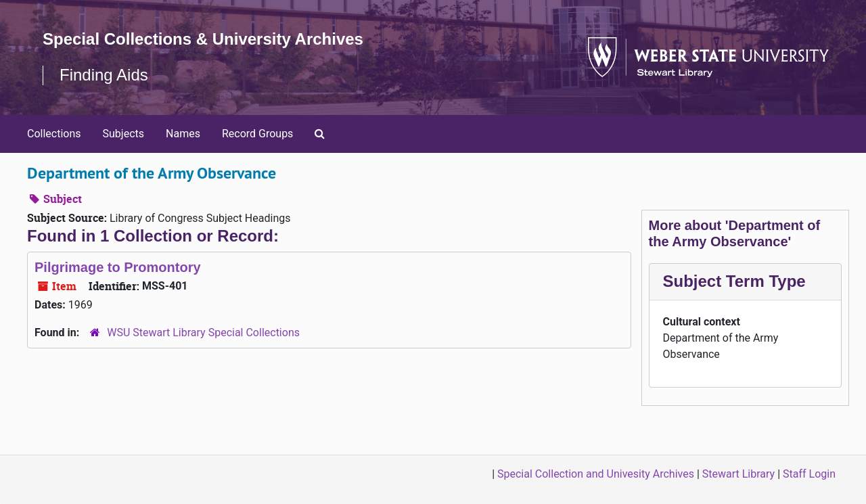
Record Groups (257, 134)
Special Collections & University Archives (203, 39)
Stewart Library (738, 474)
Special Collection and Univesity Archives (596, 474)
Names (183, 134)
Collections (54, 134)
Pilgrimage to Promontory (118, 267)
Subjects (123, 134)
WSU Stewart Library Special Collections (203, 333)
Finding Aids (104, 75)
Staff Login (809, 474)
